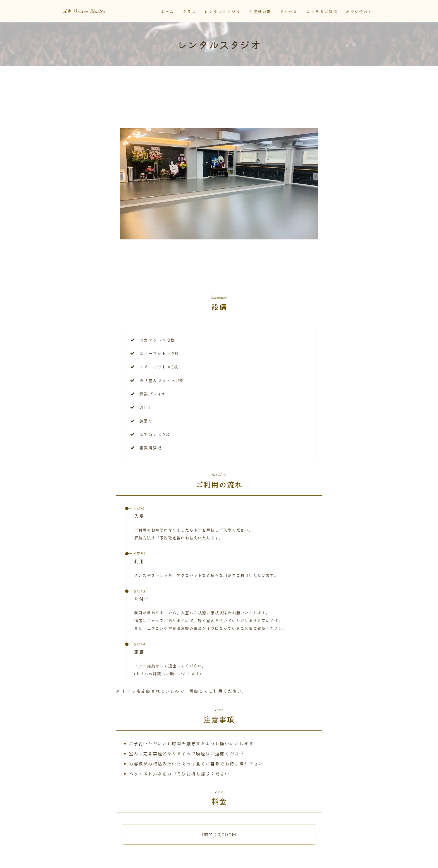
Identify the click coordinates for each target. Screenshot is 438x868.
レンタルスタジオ (222, 12)
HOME (69, 843)
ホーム (167, 12)
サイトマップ (175, 860)
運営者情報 (97, 860)
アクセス (289, 12)
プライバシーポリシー (135, 860)
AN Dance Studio (98, 11)
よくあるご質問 (322, 12)
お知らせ (70, 860)
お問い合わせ (359, 12)
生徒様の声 (260, 12)
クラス (189, 12)
